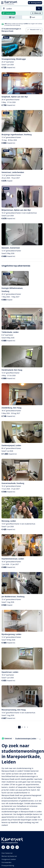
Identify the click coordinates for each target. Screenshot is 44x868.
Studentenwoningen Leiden (26, 738)
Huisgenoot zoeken (9, 859)
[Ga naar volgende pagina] (27, 727)
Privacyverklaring (8, 865)
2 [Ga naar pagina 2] (22, 727)
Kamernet (7, 738)
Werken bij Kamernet (9, 856)
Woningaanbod (35, 3)
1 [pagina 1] (19, 727)
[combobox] (18, 9)
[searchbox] (20, 9)
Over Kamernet (7, 853)
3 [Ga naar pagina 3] (25, 727)
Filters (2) (36, 13)
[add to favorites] (40, 37)
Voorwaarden (6, 862)
